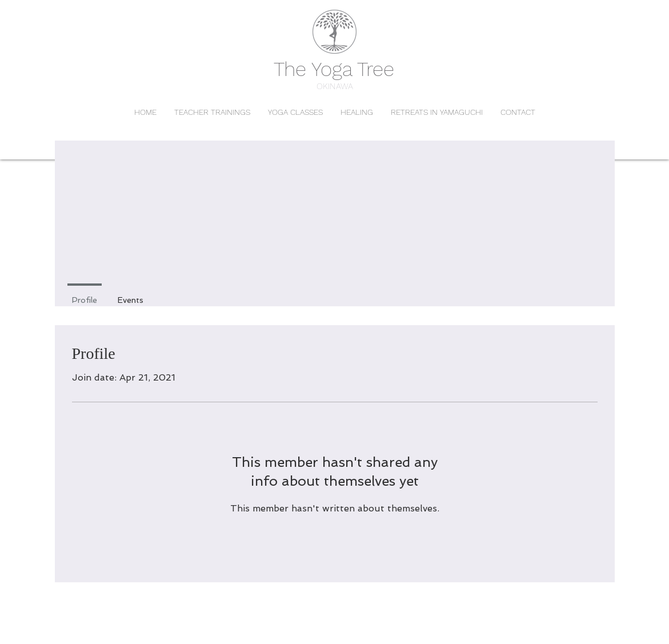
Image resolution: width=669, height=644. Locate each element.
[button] (295, 112)
